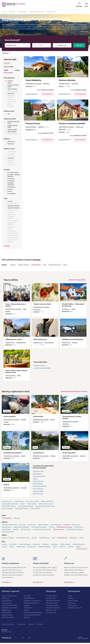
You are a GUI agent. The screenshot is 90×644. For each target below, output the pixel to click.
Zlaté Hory (45, 545)
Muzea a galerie (32, 505)
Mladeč (12, 548)
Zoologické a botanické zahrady (45, 507)
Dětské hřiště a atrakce (9, 507)
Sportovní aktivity (7, 510)
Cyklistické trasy (7, 503)
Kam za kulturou (38, 490)
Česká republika (22, 12)
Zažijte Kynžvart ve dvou (14, 340)
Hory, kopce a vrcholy (32, 503)
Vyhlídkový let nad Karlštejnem (73, 340)
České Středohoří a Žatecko (75, 531)
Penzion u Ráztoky (67, 80)
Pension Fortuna (33, 124)
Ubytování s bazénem (52, 607)
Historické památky (39, 477)
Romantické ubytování (53, 602)
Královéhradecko (43, 526)
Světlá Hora (54, 545)
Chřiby (65, 265)
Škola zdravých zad (40, 340)
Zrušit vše (7, 63)
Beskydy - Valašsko (23, 265)
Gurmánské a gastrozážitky (42, 369)
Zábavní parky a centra (46, 505)
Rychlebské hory (44, 539)
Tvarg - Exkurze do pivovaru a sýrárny (16, 306)
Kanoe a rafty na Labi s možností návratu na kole (16, 372)
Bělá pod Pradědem (45, 548)
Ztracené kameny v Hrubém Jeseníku (72, 419)
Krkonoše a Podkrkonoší (9, 526)
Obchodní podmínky (8, 625)
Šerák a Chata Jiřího (69, 454)
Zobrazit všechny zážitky (77, 280)
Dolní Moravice (32, 548)
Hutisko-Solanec (65, 545)
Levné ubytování (51, 614)
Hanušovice (36, 545)
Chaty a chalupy (73, 602)
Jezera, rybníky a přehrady (10, 505)
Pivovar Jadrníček (10, 418)
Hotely (70, 597)
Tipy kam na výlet (38, 473)
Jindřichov (63, 548)
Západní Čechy (6, 531)
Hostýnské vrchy (51, 12)
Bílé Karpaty (73, 539)
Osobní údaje (21, 625)
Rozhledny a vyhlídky (40, 487)
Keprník (6, 486)
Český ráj (52, 528)
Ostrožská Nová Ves (79, 545)
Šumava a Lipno (7, 528)
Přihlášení (40, 625)
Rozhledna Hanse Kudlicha (13, 454)
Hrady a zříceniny (38, 482)
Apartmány (71, 604)
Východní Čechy (26, 531)
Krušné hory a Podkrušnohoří (42, 531)
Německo (17, 519)
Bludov (55, 548)
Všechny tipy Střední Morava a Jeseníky (74, 392)
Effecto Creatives (83, 639)
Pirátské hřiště (38, 418)
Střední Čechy (79, 528)
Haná (45, 265)
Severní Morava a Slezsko (39, 528)
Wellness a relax (51, 599)
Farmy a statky (72, 607)
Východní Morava (59, 531)
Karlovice (71, 548)
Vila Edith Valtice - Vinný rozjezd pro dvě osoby (73, 306)
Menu (87, 5)
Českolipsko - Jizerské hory (71, 526)
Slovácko (13, 265)
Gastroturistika (35, 510)
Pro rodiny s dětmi (51, 597)
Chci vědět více (6, 583)
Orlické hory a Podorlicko (21, 528)
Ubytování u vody (51, 611)
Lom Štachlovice (39, 454)
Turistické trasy (19, 503)
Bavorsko (27, 618)
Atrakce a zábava (38, 492)
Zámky (35, 480)
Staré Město (13, 545)
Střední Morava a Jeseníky (37, 12)
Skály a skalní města (47, 503)
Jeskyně (22, 505)
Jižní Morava (32, 526)
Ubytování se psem (52, 604)
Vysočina (16, 531)
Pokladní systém (7, 633)
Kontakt (31, 625)
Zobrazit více (84, 31)
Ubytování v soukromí (75, 609)
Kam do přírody (38, 485)
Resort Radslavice (34, 80)
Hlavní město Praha (8, 533)
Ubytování (12, 12)
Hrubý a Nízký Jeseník (55, 265)
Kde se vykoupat (38, 495)
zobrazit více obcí (81, 550)
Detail (47, 94)
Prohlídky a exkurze (40, 366)
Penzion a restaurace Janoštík (72, 124)
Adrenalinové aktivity (22, 510)
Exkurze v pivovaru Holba (42, 305)
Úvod (4, 12)
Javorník (4, 545)
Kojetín (78, 548)
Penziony (37, 260)
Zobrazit (79, 45)
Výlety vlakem (37, 475)
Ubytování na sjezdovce (53, 609)
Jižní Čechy (22, 526)
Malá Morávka (21, 548)
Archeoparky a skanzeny (26, 507)
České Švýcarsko (56, 526)
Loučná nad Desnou (25, 545)
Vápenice (5, 548)
